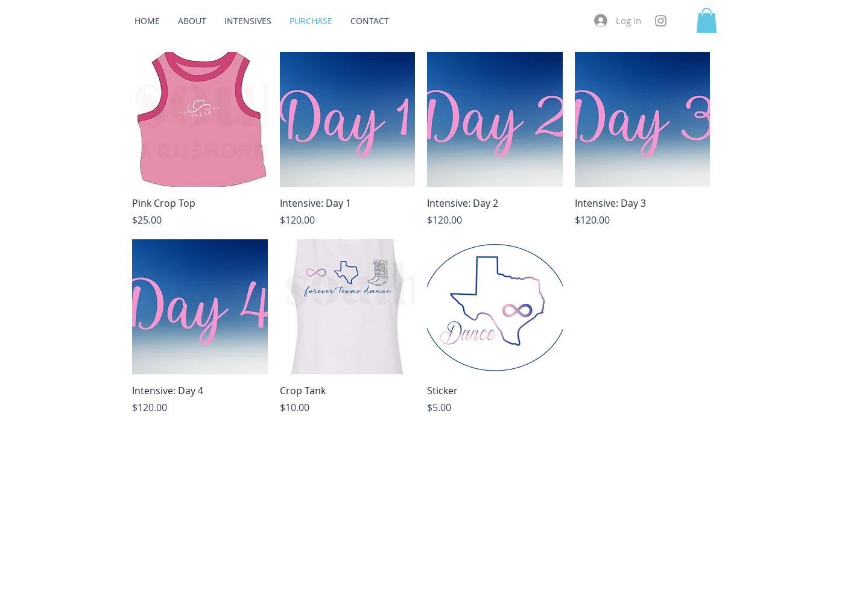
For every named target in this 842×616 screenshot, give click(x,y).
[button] (707, 20)
